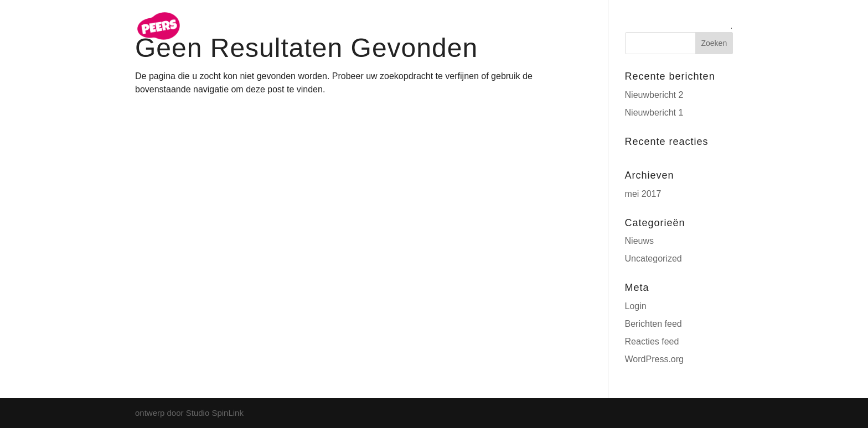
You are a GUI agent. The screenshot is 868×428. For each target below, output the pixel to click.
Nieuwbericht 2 (654, 95)
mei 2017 (643, 194)
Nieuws (639, 241)
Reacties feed (652, 341)
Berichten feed (653, 324)
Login (636, 306)
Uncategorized (653, 259)
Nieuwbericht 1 (654, 113)
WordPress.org (654, 359)
